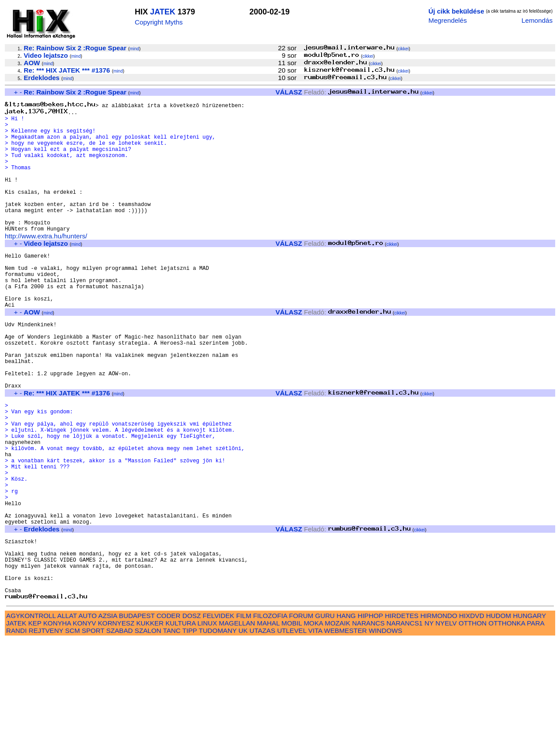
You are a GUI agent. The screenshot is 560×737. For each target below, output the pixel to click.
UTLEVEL (292, 727)
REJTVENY (46, 727)
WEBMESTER (346, 727)
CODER (169, 712)
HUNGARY (530, 712)
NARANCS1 (404, 720)
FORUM (301, 712)
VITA (315, 727)
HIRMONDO (439, 712)
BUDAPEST (137, 712)
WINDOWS (386, 727)
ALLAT (67, 712)
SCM (73, 727)
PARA (535, 720)
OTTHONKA (507, 720)
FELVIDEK (218, 712)
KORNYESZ (116, 720)
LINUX (207, 720)
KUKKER (150, 720)
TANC (172, 727)
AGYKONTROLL (31, 712)
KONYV (84, 720)
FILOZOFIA (270, 712)
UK (243, 727)
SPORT (93, 727)
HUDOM (499, 712)
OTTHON (472, 720)
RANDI (16, 727)
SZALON (148, 727)
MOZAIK (337, 720)
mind (134, 49)
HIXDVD (471, 712)
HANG (346, 712)
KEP (35, 720)
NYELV (446, 720)
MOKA (313, 720)
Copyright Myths (159, 22)
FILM (244, 712)
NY (429, 720)
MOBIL (292, 720)
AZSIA (108, 712)
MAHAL (268, 720)
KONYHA (57, 720)
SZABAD (120, 727)
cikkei (403, 49)
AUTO (87, 712)
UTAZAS (262, 727)
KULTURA (180, 720)
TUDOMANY (218, 727)
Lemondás (537, 20)
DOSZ (192, 712)
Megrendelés (448, 20)
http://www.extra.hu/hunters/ (46, 263)
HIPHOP (370, 712)
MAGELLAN (237, 720)
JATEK (163, 12)
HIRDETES (402, 712)
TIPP (190, 727)
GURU (325, 712)
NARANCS (368, 720)
